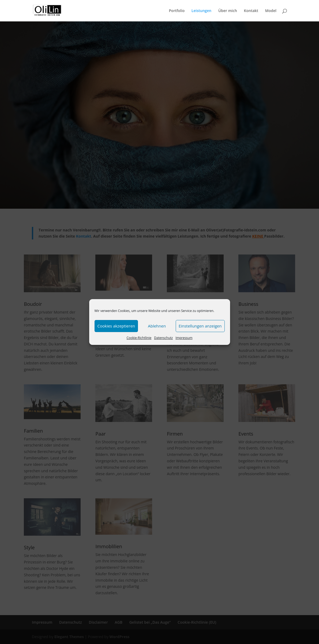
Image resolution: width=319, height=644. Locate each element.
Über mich (228, 11)
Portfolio (177, 11)
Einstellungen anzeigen (200, 326)
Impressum (184, 338)
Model (271, 11)
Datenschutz (163, 338)
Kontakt (251, 11)
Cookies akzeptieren (116, 326)
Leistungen (201, 11)
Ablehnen (157, 326)
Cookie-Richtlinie (139, 338)
